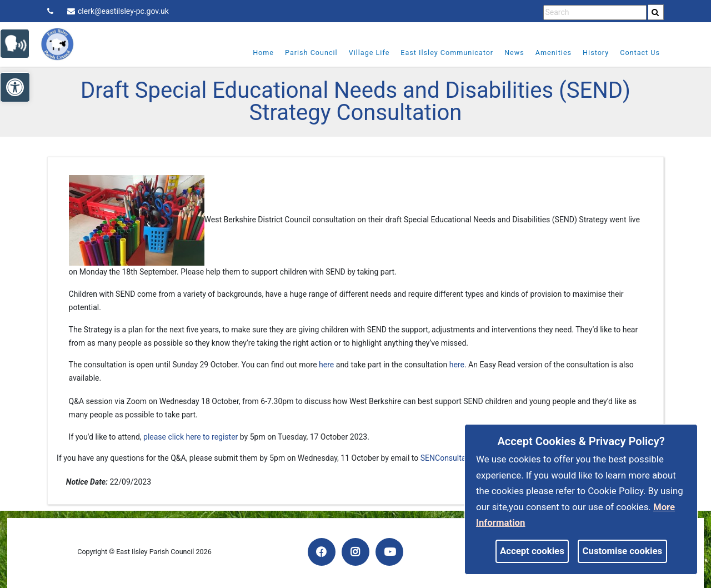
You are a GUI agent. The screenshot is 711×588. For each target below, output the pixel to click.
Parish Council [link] (307, 53)
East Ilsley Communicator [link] (442, 53)
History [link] (591, 53)
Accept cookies (532, 551)
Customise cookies (623, 551)
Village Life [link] (364, 53)
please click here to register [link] (191, 437)
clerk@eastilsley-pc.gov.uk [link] (118, 11)
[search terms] (595, 13)
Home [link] (259, 53)
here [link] (326, 365)
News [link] (510, 53)
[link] (655, 12)
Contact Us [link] (635, 53)
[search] (656, 12)
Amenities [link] (549, 53)
